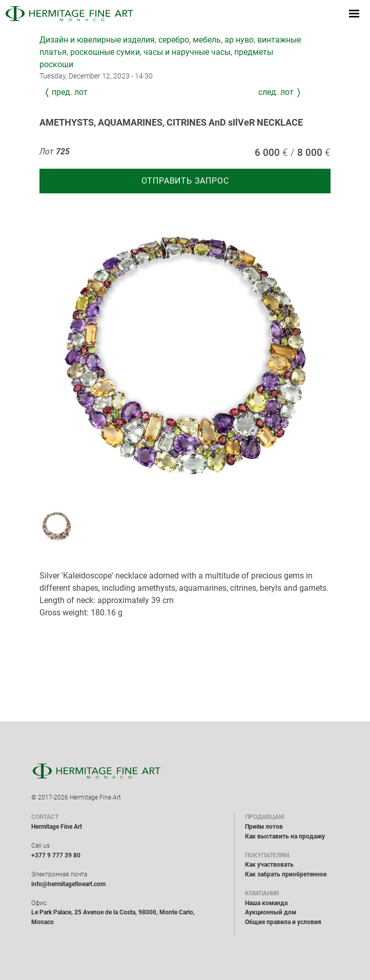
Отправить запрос (185, 181)
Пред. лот (70, 92)
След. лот (276, 92)
